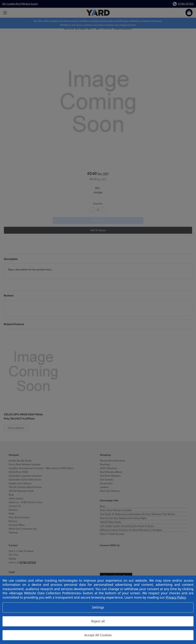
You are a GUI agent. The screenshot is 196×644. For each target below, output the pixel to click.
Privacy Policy (176, 597)
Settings (98, 607)
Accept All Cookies (98, 635)
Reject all (98, 621)
